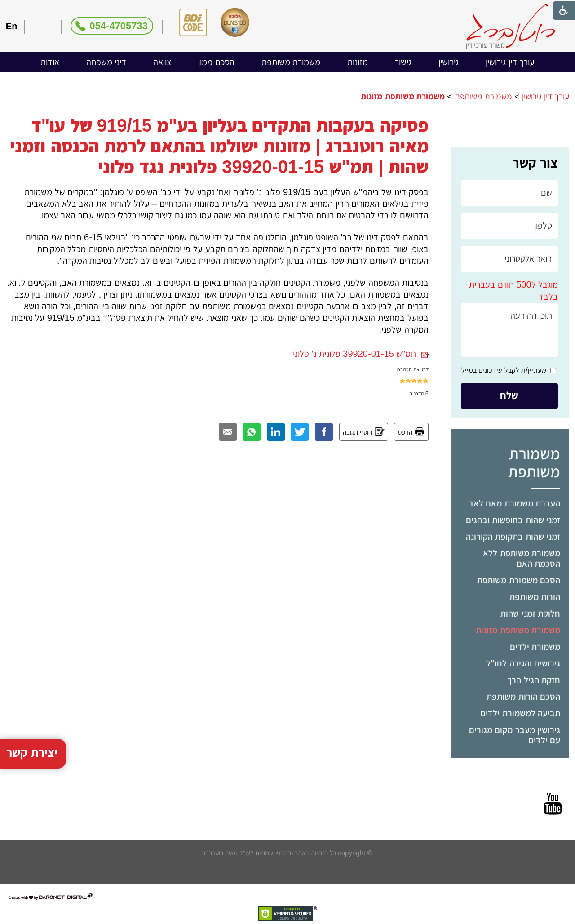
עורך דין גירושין (510, 62)
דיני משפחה (106, 62)
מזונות (358, 62)
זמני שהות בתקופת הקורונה (513, 537)
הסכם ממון (216, 62)
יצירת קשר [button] (32, 725)
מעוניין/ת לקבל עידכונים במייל (504, 370)
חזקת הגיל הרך (534, 680)
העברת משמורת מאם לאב (515, 503)
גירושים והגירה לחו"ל (523, 663)
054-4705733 (119, 26)
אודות (50, 62)
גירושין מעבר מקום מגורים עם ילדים (515, 735)
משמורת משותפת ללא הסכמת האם (522, 558)
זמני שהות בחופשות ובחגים (513, 520)
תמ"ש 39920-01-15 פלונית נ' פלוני (361, 354)
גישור (403, 62)
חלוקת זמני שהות (530, 613)
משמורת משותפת (291, 62)
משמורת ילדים (535, 647)
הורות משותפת (535, 597)
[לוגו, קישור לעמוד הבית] (511, 27)
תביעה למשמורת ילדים (520, 713)
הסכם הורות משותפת (523, 697)
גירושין (449, 62)
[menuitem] (510, 62)
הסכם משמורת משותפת (519, 580)
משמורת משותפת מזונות (518, 630)
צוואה (162, 62)
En (12, 26)
